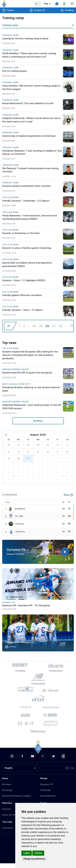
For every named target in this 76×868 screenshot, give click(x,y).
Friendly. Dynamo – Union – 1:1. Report (23, 313)
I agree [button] (27, 853)
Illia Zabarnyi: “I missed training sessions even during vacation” (31, 172)
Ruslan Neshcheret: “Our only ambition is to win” (29, 104)
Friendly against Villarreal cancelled (22, 298)
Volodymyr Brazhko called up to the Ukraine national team (32, 393)
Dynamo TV (47, 789)
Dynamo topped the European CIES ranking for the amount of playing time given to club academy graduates (31, 358)
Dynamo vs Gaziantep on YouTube (21, 236)
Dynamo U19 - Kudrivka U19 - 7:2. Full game (26, 610)
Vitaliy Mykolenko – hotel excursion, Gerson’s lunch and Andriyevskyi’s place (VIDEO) (30, 220)
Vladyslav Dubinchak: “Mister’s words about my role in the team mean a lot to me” (31, 121)
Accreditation (48, 800)
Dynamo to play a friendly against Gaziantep (28, 251)
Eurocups (7, 795)
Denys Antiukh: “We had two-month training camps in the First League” (32, 88)
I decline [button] (38, 853)
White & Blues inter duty (16, 388)
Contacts (8, 833)
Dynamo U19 (9, 607)
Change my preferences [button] (34, 859)
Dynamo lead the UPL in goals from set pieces (28, 377)
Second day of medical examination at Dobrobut (30, 137)
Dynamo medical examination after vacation (27, 188)
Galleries (45, 795)
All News (38, 425)
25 (41, 329)
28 (60, 329)
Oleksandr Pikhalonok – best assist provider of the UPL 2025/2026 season (30, 411)
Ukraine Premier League (15, 373)
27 (54, 329)
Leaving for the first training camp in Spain (26, 39)
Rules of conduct (12, 819)
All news (7, 789)
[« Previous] (10, 329)
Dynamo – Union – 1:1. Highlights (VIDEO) (24, 284)
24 (34, 329)
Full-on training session (15, 72)
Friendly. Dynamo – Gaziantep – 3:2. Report (26, 203)
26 (47, 329)
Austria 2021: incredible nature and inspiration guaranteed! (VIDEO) (28, 267)
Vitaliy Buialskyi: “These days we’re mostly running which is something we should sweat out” (30, 55)
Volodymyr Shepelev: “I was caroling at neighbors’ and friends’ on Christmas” (30, 154)
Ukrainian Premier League (17, 800)
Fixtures (7, 814)
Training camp (11, 35)
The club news (10, 200)
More (68, 499)
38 (72, 329)
